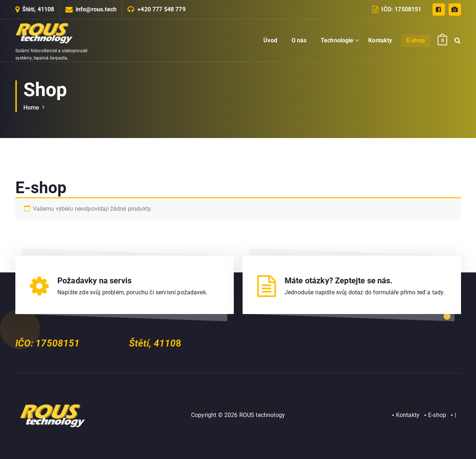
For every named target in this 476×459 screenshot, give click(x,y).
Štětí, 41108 (38, 9)
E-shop (416, 40)
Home (31, 108)
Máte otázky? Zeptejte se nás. (339, 281)
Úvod (270, 40)
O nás (299, 40)
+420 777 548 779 (161, 9)
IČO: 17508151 (401, 9)
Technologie (337, 40)
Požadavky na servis (94, 281)
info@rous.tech (96, 9)
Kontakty (380, 40)
